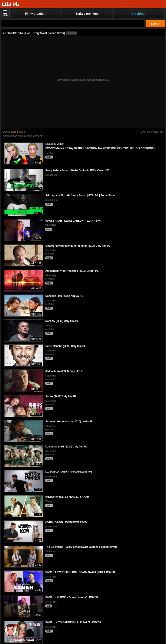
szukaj (155, 24)
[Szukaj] (73, 23)
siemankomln (19, 132)
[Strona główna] (11, 4)
